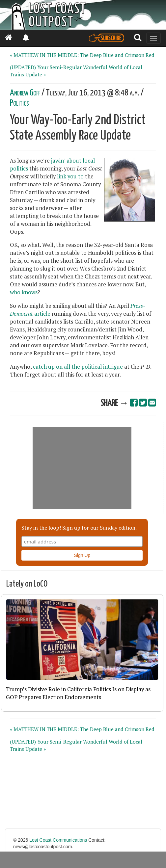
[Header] (83, 15)
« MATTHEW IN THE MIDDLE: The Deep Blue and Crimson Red (82, 55)
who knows (24, 292)
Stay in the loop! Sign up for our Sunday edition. (79, 528)
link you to (70, 176)
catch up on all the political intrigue (78, 367)
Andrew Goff (25, 93)
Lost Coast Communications (58, 840)
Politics (19, 103)
